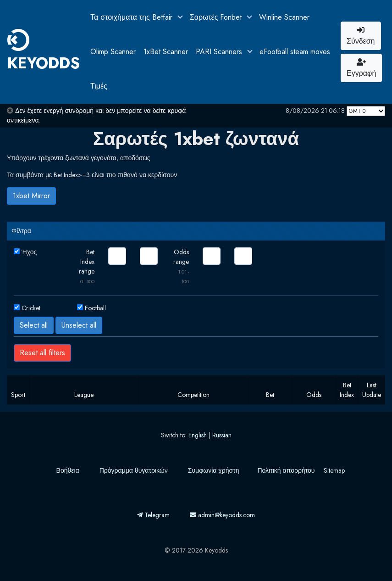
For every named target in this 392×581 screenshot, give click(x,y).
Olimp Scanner (113, 52)
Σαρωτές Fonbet (217, 17)
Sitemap (334, 470)
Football (95, 308)
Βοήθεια (68, 470)
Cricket (31, 308)
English (198, 435)
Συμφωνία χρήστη (214, 470)
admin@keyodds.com (222, 515)
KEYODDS (44, 51)
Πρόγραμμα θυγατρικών (134, 470)
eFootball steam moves (295, 52)
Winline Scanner (284, 17)
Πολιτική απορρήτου (286, 470)
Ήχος (29, 252)
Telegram (153, 515)
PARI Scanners (220, 52)
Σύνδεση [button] (361, 36)
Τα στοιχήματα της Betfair (133, 17)
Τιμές (99, 86)
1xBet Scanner (166, 52)
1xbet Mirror (31, 196)
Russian (222, 435)
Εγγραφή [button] (361, 68)
